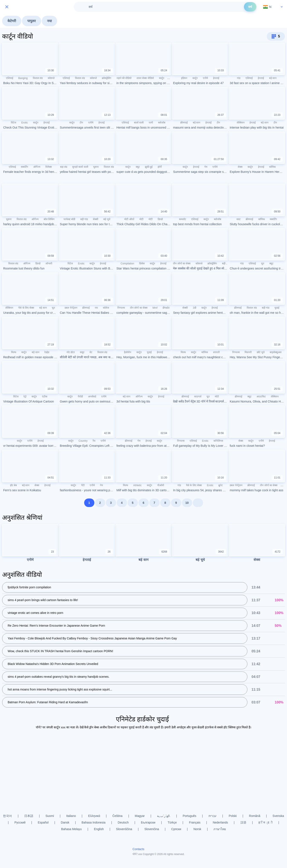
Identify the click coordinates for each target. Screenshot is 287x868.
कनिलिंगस (218, 441)
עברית (213, 816)
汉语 (243, 822)
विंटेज (14, 123)
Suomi (50, 816)
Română (255, 816)
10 (187, 503)
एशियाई (10, 78)
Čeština (117, 816)
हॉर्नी (160, 167)
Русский (20, 822)
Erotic (25, 123)
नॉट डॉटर (71, 352)
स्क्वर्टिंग (25, 167)
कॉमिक (272, 167)
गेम (206, 167)
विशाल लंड (38, 78)
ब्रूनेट (221, 485)
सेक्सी (96, 219)
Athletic (137, 485)
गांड (239, 78)
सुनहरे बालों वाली (80, 167)
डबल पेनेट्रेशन (71, 308)
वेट (91, 352)
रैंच (94, 441)
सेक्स (240, 167)
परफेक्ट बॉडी (69, 219)
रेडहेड (47, 352)
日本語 (29, 816)
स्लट (239, 219)
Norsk (197, 829)
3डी (195, 308)
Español (43, 822)
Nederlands (220, 822)
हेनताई (216, 78)
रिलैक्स (49, 167)
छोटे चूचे (261, 352)
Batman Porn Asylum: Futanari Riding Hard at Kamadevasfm (48, 702)
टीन (81, 123)
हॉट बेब (13, 485)
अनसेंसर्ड (92, 397)
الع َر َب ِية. (164, 816)
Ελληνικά (94, 816)
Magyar (140, 816)
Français (195, 822)
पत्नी (151, 123)
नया (49, 21)
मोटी (141, 219)
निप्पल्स (121, 308)
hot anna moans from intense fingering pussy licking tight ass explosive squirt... (60, 689)
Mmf (155, 308)
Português (189, 816)
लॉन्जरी (49, 264)
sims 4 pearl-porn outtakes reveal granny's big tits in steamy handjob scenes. (58, 677)
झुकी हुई (149, 167)
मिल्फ (14, 352)
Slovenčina (152, 829)
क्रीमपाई (184, 123)
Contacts (138, 849)
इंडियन (184, 78)
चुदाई (277, 308)
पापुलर (32, 21)
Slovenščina (124, 829)
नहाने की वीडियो (124, 78)
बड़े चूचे (107, 219)
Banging (23, 78)
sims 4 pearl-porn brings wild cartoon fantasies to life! (43, 600)
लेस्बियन (241, 123)
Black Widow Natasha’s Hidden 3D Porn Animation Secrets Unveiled (53, 664)
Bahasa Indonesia (94, 822)
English (99, 829)
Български (148, 822)
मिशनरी (248, 352)
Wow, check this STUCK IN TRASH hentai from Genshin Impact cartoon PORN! (60, 651)
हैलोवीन (128, 352)
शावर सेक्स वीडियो (145, 78)
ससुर (82, 352)
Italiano (71, 816)
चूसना (96, 167)
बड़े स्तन (273, 78)
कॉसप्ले (51, 78)
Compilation (127, 264)
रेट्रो (25, 397)
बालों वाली (139, 123)
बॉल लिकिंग (49, 219)
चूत (263, 264)
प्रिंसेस (142, 264)
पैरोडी (80, 397)
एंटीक (45, 397)
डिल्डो (160, 219)
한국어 (7, 816)
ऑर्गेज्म (37, 167)
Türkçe (172, 822)
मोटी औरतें (129, 219)
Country (83, 441)
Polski (233, 816)
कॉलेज (106, 308)
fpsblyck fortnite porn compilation (29, 587)
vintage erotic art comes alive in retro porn (35, 613)
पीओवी (161, 485)
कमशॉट (182, 219)
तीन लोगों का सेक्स (182, 264)
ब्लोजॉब (162, 123)
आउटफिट (261, 397)
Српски (176, 829)
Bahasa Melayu (71, 829)
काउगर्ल (198, 397)
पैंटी (83, 485)
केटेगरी (12, 21)
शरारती (216, 352)
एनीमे (205, 78)
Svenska (278, 816)
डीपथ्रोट (166, 308)
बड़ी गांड (84, 219)
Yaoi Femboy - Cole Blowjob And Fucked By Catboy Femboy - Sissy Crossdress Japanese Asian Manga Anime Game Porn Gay (92, 638)
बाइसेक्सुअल (276, 352)
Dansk (65, 822)
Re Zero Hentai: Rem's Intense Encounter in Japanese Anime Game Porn (56, 626)
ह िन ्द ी (265, 822)
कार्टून (162, 78)
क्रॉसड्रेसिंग (107, 78)
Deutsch (123, 822)
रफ (96, 308)
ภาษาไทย (220, 829)
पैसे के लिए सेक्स (26, 308)
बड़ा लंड (64, 167)
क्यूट (138, 167)
